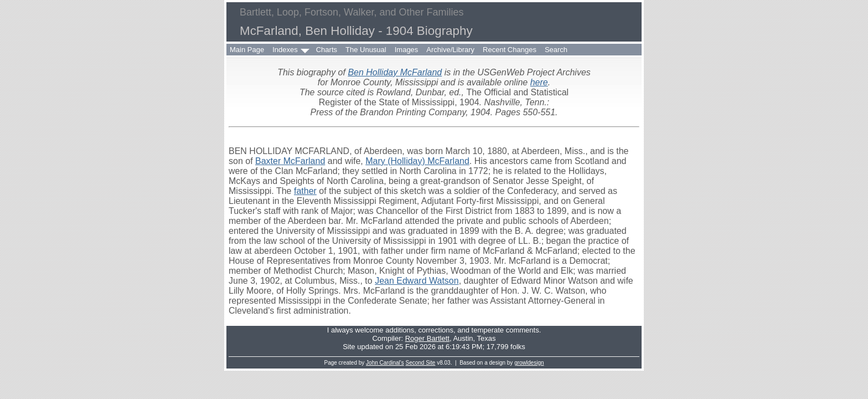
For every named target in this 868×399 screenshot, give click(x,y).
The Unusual (366, 50)
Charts (327, 50)
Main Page (247, 50)
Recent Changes (510, 50)
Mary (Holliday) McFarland (417, 161)
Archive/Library (450, 50)
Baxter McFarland (290, 161)
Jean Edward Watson (417, 281)
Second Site (421, 363)
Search (556, 50)
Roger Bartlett (427, 338)
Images (407, 50)
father (305, 191)
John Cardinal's (385, 363)
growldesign (529, 363)
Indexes (285, 50)
